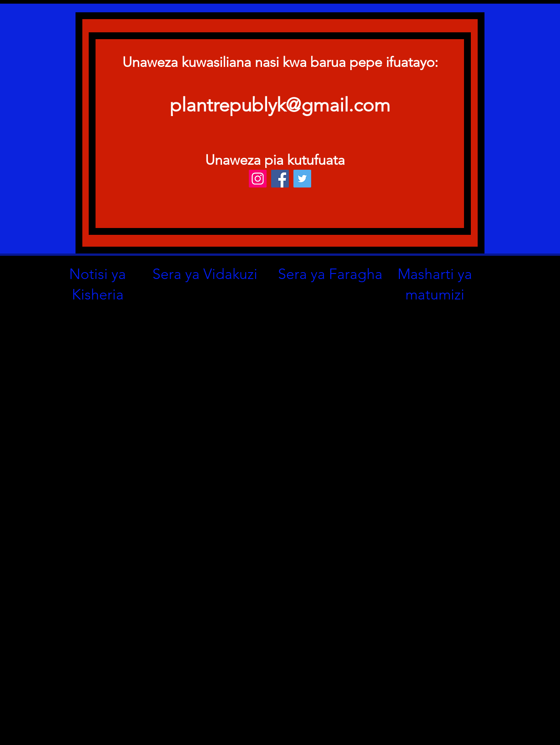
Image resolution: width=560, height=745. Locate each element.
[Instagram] (258, 179)
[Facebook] (280, 179)
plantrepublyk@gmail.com (280, 105)
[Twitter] (302, 179)
